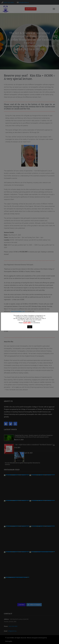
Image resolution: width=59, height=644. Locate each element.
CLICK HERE (27, 323)
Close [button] (30, 327)
